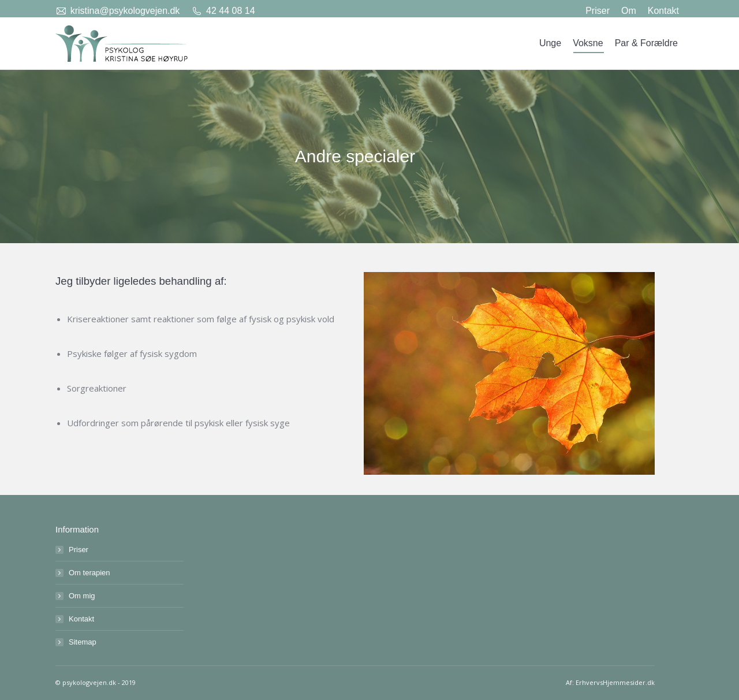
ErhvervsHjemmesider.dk (615, 682)
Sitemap (83, 642)
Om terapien (89, 573)
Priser (79, 550)
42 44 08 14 (231, 11)
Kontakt (81, 619)
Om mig (82, 596)
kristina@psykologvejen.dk (125, 11)
